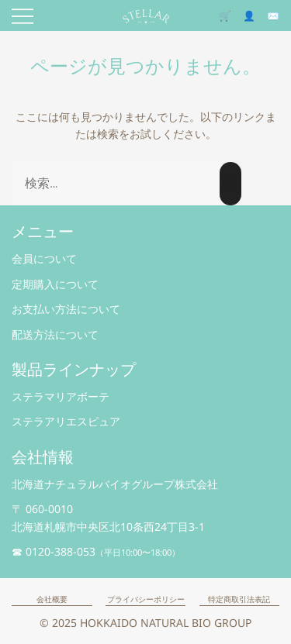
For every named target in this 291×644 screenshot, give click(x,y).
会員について (44, 258)
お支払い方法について (66, 309)
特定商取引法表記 (239, 599)
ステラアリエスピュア (66, 421)
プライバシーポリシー (146, 599)
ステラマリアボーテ (61, 396)
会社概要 (52, 599)
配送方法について (55, 334)
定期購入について (55, 284)
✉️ (273, 15)
